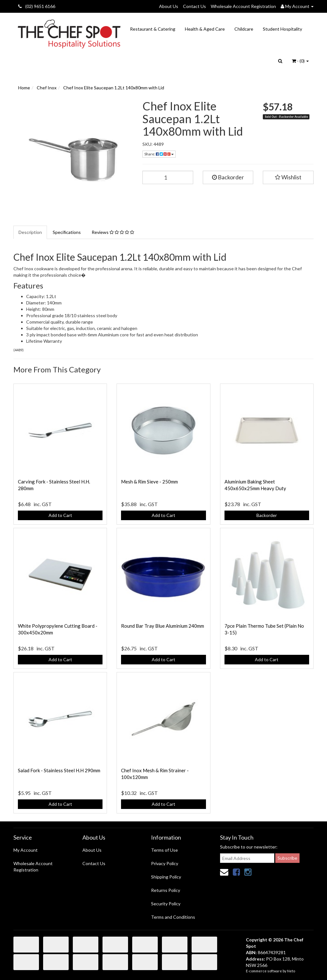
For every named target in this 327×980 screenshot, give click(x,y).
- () (300, 61)
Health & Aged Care (205, 29)
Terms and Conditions (173, 917)
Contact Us (194, 6)
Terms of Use (164, 850)
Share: (159, 154)
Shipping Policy (166, 877)
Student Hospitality (282, 29)
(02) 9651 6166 (37, 6)
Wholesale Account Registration (243, 6)
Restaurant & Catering (153, 29)
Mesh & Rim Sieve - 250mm (149, 482)
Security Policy (166, 904)
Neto (291, 971)
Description (30, 232)
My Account (26, 850)
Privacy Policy (165, 863)
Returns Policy (166, 890)
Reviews (113, 232)
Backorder (228, 177)
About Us (169, 6)
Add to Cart (60, 515)
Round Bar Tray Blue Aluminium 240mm (163, 626)
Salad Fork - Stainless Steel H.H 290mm (59, 770)
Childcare (244, 29)
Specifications (67, 232)
